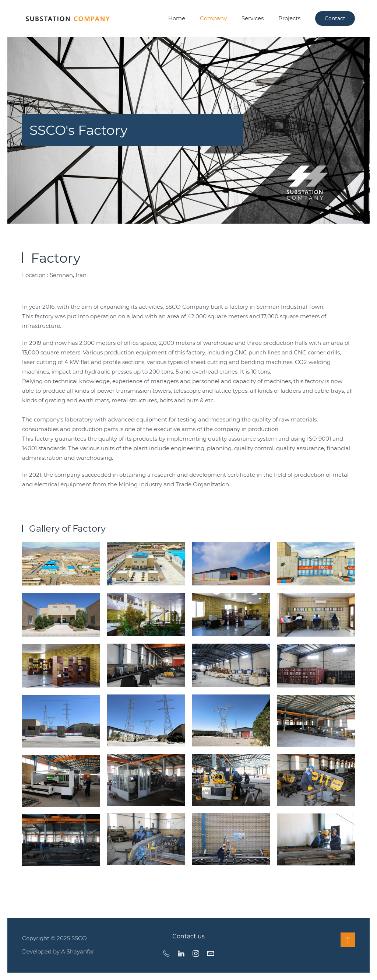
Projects (289, 18)
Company (213, 18)
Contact (335, 18)
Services (253, 18)
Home (177, 18)
